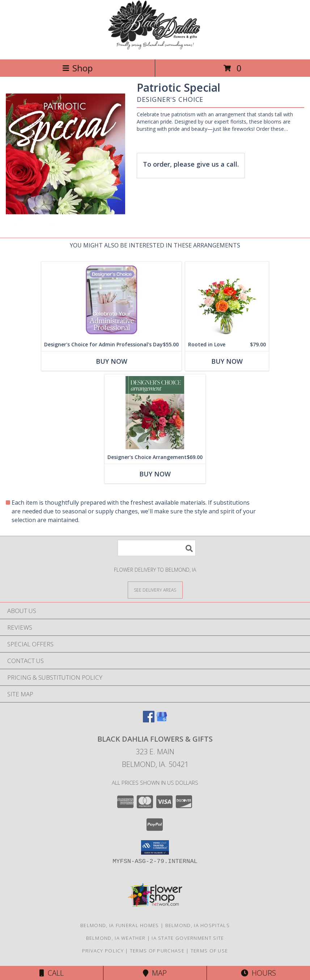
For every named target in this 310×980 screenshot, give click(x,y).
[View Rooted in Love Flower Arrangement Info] (227, 300)
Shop (77, 68)
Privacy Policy (103, 951)
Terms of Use (209, 951)
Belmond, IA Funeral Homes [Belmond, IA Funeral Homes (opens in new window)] (120, 925)
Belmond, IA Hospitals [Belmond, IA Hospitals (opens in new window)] (198, 925)
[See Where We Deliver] (155, 590)
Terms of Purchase (157, 951)
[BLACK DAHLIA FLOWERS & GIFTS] (155, 49)
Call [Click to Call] (52, 973)
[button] (155, 847)
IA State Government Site (188, 938)
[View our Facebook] (149, 720)
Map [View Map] (155, 973)
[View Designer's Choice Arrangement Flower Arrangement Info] (155, 412)
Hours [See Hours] (258, 973)
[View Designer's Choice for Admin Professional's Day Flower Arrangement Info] (111, 300)
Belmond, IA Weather (116, 938)
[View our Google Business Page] (162, 720)
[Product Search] (157, 548)
